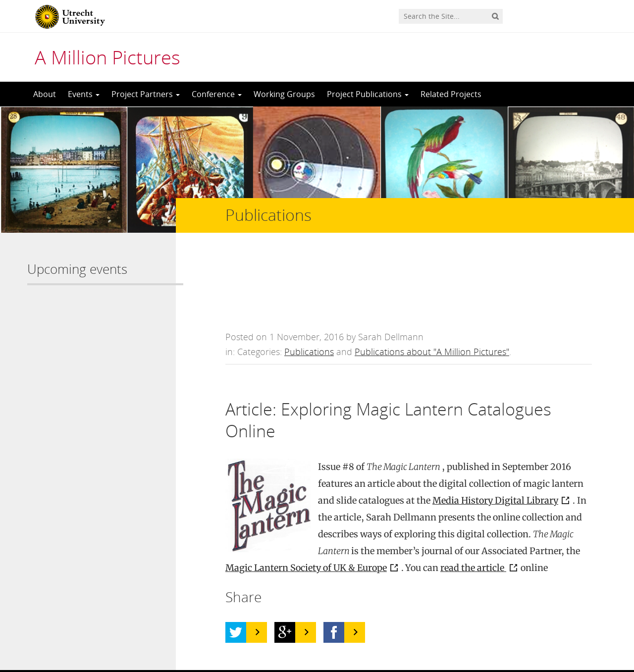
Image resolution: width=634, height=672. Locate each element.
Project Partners (146, 94)
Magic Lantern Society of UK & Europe (306, 501)
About (45, 94)
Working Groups (284, 94)
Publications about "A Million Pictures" (432, 285)
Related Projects (451, 94)
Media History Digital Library (495, 434)
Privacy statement (562, 627)
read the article (473, 501)
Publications (309, 285)
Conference (217, 94)
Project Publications (368, 94)
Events (84, 94)
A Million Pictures (107, 57)
